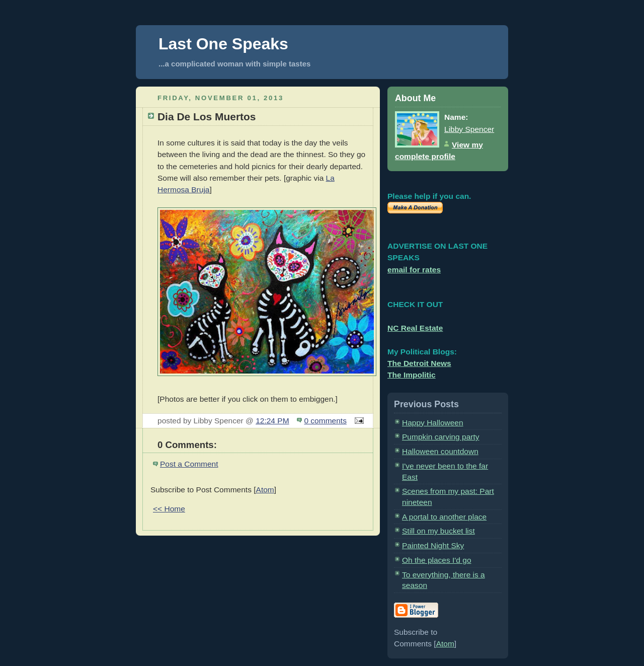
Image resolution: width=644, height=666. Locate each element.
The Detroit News (419, 363)
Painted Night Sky (433, 545)
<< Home (169, 509)
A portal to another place (444, 517)
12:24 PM (272, 421)
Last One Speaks (223, 44)
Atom (265, 490)
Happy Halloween (433, 423)
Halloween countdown (440, 451)
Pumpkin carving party (441, 437)
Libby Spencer (469, 129)
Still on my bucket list (438, 531)
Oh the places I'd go (437, 560)
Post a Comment (189, 464)
